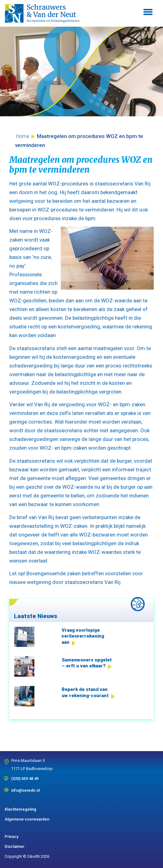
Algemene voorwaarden (27, 819)
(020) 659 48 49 (25, 777)
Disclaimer (15, 846)
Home (23, 136)
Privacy (11, 837)
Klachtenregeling (20, 809)
